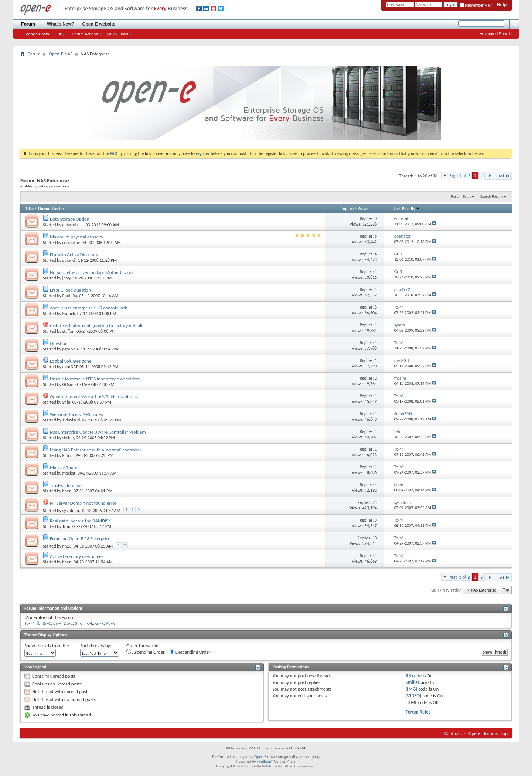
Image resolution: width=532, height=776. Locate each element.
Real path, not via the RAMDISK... (82, 521)
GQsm (68, 384)
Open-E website (99, 24)
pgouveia (71, 349)
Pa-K (110, 623)
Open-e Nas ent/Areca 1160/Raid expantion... (94, 397)
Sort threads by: (96, 646)
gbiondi (69, 260)
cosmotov (71, 243)
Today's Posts (37, 34)
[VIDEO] (414, 696)
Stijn (66, 402)
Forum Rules (418, 712)
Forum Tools (461, 196)
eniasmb (70, 225)
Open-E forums (483, 733)
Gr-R (100, 623)
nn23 (67, 546)
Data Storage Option (70, 219)
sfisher (68, 438)
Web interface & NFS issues (76, 414)
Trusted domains (66, 485)
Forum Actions (85, 34)
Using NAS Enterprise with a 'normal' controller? (97, 450)
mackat (69, 473)
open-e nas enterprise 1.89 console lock (88, 308)
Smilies (413, 682)
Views (363, 209)
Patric (68, 455)
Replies (347, 209)
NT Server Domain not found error (83, 503)
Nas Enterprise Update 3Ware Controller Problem (98, 432)
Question (59, 343)
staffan (69, 331)
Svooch (69, 314)
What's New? (61, 24)
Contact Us (455, 733)
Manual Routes (64, 467)
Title (30, 209)
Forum (28, 24)
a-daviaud (71, 420)
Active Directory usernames (77, 556)
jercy (67, 278)
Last (503, 176)
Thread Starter (51, 209)
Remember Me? (476, 5)
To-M (29, 623)
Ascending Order (146, 652)
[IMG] (412, 689)
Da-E (68, 623)
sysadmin (71, 511)
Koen (67, 491)
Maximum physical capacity (77, 237)
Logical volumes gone (71, 361)
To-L (89, 623)
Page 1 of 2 (459, 175)
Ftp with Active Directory (74, 255)
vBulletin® (265, 761)
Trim (66, 526)
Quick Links (118, 34)
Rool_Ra (70, 296)
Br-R (57, 623)
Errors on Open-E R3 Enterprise (80, 538)
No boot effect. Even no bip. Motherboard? (92, 272)
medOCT (70, 367)
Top (506, 590)
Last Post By (407, 209)
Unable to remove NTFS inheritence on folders (95, 379)
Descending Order (190, 652)
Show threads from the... (49, 646)
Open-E (260, 757)
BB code (414, 676)
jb (38, 623)
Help (502, 5)
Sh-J (79, 623)
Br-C (47, 623)
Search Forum (492, 196)
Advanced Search (496, 34)
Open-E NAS (61, 54)
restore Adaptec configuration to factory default (96, 326)
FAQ (61, 34)
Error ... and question (70, 290)
